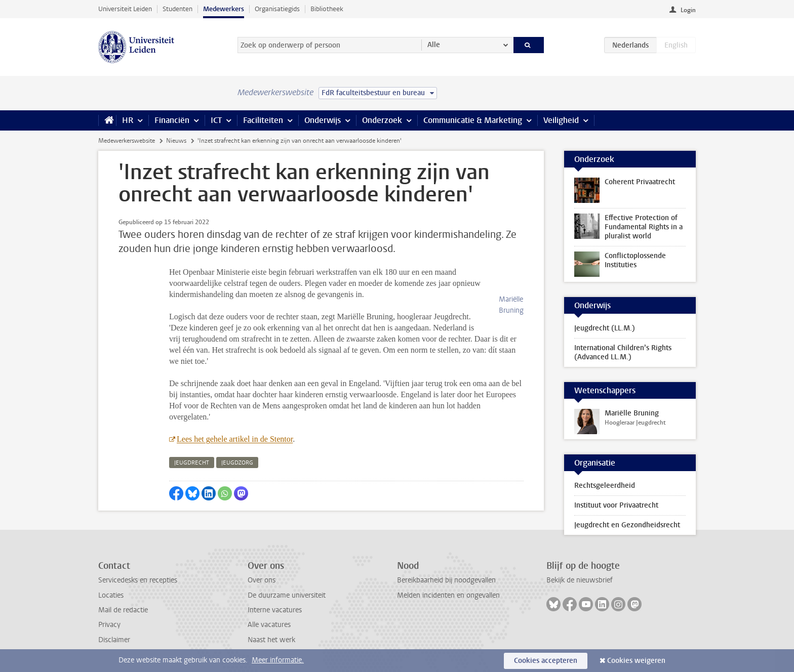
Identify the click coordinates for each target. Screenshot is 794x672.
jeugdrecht (192, 452)
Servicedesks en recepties (138, 580)
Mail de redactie (123, 610)
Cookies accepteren (546, 661)
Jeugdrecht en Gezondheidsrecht (627, 525)
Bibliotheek (327, 9)
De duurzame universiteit (287, 595)
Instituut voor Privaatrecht (616, 505)
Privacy (109, 625)
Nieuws (176, 141)
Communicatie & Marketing (473, 120)
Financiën (172, 120)
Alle (434, 45)
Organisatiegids (277, 9)
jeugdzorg (237, 452)
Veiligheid (561, 120)
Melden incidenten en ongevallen (448, 595)
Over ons (262, 580)
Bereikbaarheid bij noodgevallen (446, 580)
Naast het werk (271, 640)
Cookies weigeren (636, 661)
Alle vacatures (269, 625)
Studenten (177, 9)
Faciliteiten (263, 120)
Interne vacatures (275, 610)
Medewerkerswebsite (127, 141)
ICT (216, 120)
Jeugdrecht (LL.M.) (605, 328)
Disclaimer (114, 640)
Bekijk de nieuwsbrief (580, 580)
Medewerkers (224, 9)
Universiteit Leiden (125, 9)
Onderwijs (323, 120)
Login (688, 10)
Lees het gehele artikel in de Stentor (235, 428)
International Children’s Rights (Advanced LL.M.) (623, 352)
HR (128, 120)
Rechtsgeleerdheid (605, 486)
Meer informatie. (278, 660)
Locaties (111, 595)
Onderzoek (382, 120)
